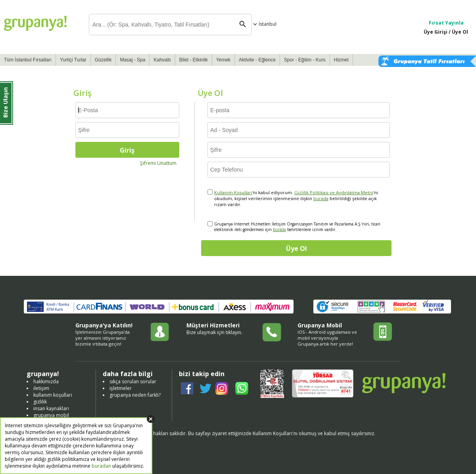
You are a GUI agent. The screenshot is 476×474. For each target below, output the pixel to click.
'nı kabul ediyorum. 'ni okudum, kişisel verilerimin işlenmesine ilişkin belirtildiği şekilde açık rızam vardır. (296, 198)
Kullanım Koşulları (233, 192)
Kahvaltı (162, 60)
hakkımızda (46, 381)
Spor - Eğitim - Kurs (305, 60)
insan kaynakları (51, 408)
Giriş (127, 150)
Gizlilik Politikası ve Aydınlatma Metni (334, 192)
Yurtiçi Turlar (73, 60)
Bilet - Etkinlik (194, 60)
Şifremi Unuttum (158, 163)
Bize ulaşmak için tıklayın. (214, 332)
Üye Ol (297, 248)
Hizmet (341, 60)
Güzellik (103, 60)
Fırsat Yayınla (446, 23)
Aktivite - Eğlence (257, 60)
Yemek (223, 60)
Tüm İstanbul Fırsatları (28, 60)
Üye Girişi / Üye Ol (446, 32)
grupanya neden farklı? (135, 395)
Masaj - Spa (132, 60)
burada (321, 198)
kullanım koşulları (53, 395)
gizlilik (40, 402)
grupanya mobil (51, 415)
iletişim (41, 388)
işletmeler (121, 388)
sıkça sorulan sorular (133, 381)
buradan (101, 466)
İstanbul (264, 24)
